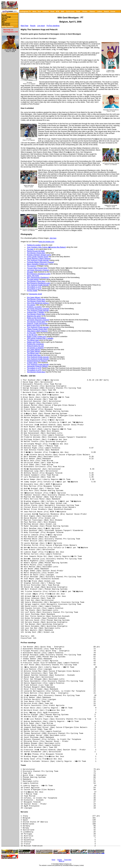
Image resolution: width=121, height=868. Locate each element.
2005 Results (6, 25)
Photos (85, 11)
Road (52, 11)
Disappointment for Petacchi (37, 361)
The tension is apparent (35, 348)
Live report (41, 26)
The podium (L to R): (34, 287)
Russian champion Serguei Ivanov (39, 255)
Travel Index (68, 860)
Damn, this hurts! (33, 276)
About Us (61, 861)
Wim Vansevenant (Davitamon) (38, 277)
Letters (100, 11)
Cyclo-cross (70, 11)
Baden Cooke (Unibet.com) (37, 337)
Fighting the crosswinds (35, 344)
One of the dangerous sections (38, 303)
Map (3, 22)
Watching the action (34, 316)
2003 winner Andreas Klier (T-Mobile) (40, 338)
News (34, 11)
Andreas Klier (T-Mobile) (36, 312)
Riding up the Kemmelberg (36, 318)
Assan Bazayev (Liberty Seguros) (39, 258)
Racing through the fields (36, 251)
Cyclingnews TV (25, 11)
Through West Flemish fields (37, 268)
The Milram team (33, 340)
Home (4, 14)
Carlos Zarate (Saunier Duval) (38, 257)
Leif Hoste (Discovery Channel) (38, 270)
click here (53, 238)
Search (106, 11)
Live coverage (6, 17)
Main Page (24, 26)
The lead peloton (33, 279)
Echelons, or (34, 307)
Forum (113, 11)
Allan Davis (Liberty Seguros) (37, 331)
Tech (39, 11)
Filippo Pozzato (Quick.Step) (37, 329)
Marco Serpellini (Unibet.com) (37, 264)
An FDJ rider (31, 333)
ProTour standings (53, 26)
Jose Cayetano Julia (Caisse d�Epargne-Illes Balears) (46, 247)
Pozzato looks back (34, 355)
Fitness (92, 11)
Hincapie (30, 272)
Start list (5, 19)
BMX (63, 11)
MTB (58, 11)
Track (78, 11)
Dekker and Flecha (34, 342)
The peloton (31, 305)
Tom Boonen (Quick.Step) (36, 253)
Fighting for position (34, 245)
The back (30, 249)
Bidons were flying (33, 325)
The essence (32, 266)
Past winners (6, 23)
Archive (60, 860)
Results (4, 15)
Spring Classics (7, 27)
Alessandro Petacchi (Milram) (37, 366)
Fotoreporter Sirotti (35, 294)
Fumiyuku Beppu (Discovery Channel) (40, 262)
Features (46, 11)
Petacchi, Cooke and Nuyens (37, 324)
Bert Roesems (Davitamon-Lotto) (39, 274)
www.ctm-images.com (46, 242)
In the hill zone (32, 335)
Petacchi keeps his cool (35, 346)
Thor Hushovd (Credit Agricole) (38, 260)
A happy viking (32, 363)
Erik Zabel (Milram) (34, 297)
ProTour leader (32, 291)
